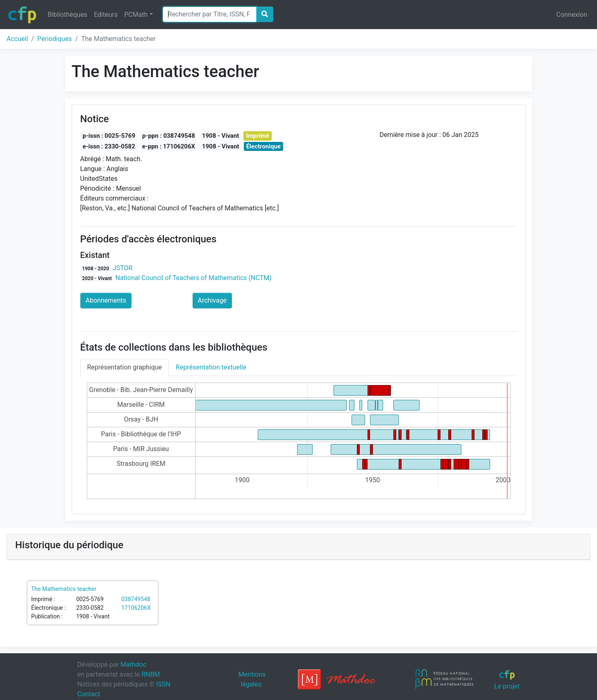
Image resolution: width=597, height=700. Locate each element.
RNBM (151, 674)
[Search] (210, 14)
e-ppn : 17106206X (169, 146)
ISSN (163, 684)
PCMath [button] (136, 15)
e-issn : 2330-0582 (109, 146)
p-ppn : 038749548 (169, 136)
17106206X (136, 608)
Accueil (17, 39)
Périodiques (54, 39)
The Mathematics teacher (64, 589)
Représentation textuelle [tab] (211, 367)
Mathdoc (133, 665)
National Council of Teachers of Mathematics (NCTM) (194, 278)
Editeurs (106, 15)
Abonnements (106, 300)
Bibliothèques (67, 15)
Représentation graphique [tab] (125, 367)
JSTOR (123, 268)
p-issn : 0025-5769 (109, 136)
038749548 (136, 599)
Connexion (572, 15)
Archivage (212, 300)
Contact (89, 694)
